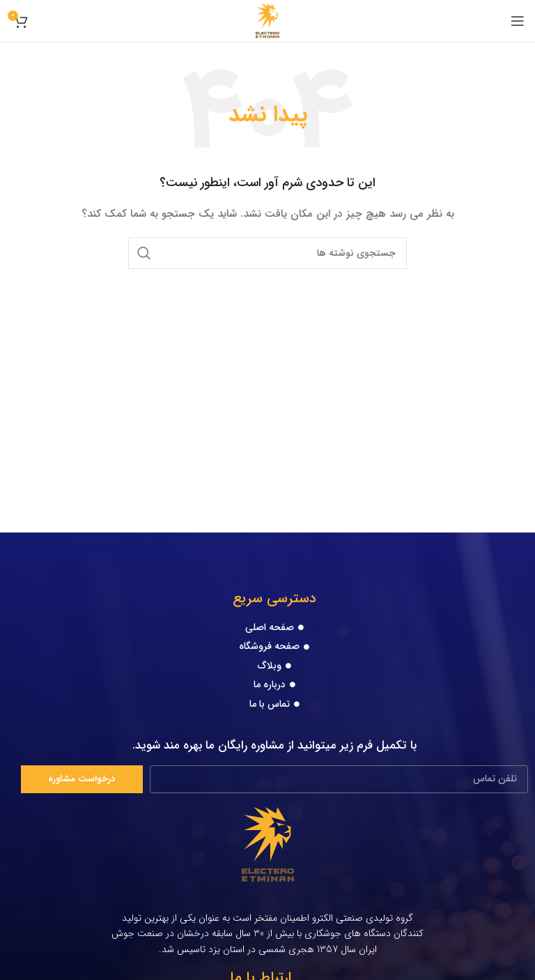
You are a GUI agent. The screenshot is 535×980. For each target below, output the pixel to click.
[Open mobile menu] (518, 21)
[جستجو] (267, 253)
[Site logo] (268, 20)
